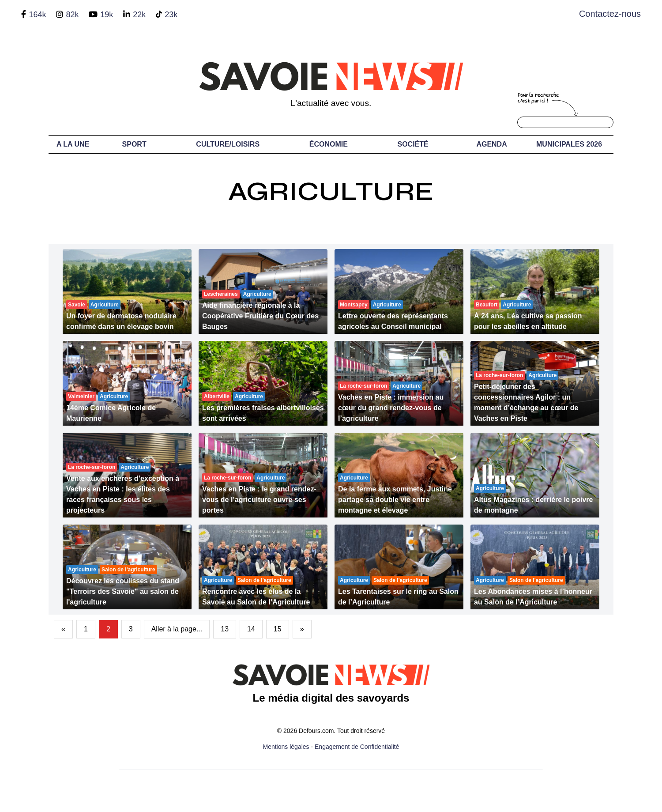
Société (413, 144)
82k (72, 15)
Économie (329, 144)
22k (139, 15)
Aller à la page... (177, 629)
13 (225, 629)
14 (251, 629)
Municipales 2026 (569, 144)
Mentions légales (286, 747)
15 (278, 629)
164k (37, 15)
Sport (134, 144)
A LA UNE (73, 144)
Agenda (491, 144)
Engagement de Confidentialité (357, 747)
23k (171, 15)
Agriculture (331, 191)
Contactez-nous (610, 14)
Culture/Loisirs (228, 144)
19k (107, 15)
